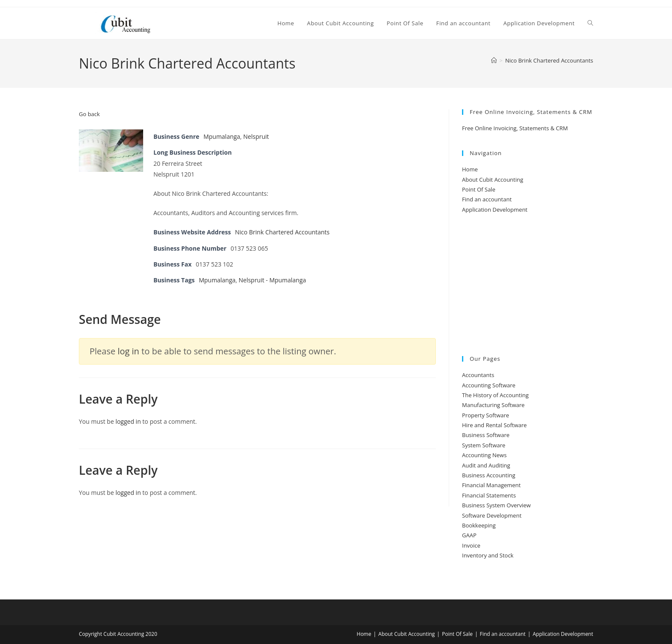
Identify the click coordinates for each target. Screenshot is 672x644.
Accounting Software (489, 385)
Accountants (478, 375)
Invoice (471, 545)
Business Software (486, 435)
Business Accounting (489, 475)
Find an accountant (487, 199)
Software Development (492, 515)
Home (470, 169)
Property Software (486, 415)
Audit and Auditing (486, 465)
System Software (484, 445)
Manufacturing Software (493, 405)
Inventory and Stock (488, 555)
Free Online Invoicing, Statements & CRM (515, 128)
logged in (128, 421)
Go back (89, 114)
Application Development (495, 210)
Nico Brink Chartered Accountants (549, 60)
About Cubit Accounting (493, 180)
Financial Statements (489, 495)
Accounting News (484, 455)
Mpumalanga (222, 136)
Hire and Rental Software (494, 425)
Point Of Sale (479, 189)
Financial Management (491, 485)
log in (128, 351)
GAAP (469, 535)
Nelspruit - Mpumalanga (273, 280)
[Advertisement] (528, 285)
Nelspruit (256, 136)
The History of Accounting (495, 395)
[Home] (494, 60)
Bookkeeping (479, 525)
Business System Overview (496, 505)
